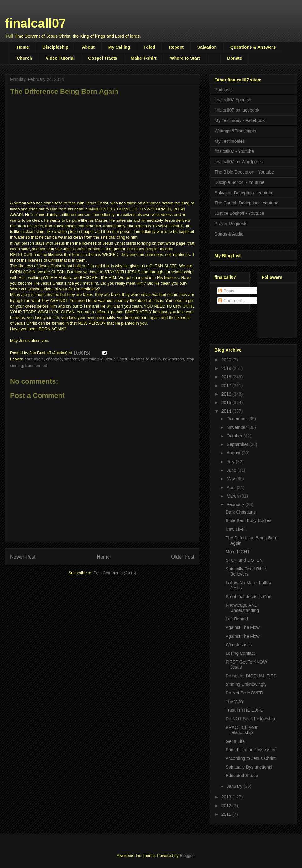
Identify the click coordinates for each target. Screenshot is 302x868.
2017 (227, 386)
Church (24, 58)
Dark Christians (241, 512)
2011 (227, 814)
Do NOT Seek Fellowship (250, 719)
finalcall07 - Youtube (234, 151)
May (231, 479)
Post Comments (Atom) (115, 573)
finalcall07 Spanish (233, 100)
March (233, 496)
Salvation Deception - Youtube (244, 193)
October (235, 436)
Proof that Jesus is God (249, 597)
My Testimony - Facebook (240, 120)
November (237, 427)
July (231, 462)
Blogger (187, 856)
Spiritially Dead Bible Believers (246, 572)
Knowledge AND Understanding (242, 608)
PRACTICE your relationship (242, 730)
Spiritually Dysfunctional (249, 767)
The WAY (235, 702)
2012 (227, 806)
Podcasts (224, 90)
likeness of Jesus (145, 359)
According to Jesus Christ (251, 758)
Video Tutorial (60, 58)
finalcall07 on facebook (237, 110)
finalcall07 (35, 23)
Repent (176, 47)
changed (54, 359)
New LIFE (235, 529)
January (235, 786)
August (234, 453)
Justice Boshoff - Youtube (239, 213)
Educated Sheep (242, 776)
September (238, 444)
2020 (227, 360)
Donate (235, 58)
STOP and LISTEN (244, 560)
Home (23, 47)
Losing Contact (240, 653)
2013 (227, 797)
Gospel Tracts (103, 58)
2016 (227, 394)
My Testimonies (230, 141)
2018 (227, 377)
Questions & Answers (253, 47)
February (236, 504)
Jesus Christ (116, 359)
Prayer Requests (231, 224)
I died (150, 47)
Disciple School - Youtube (240, 182)
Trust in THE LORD (245, 710)
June (232, 470)
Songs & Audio (229, 234)
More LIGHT (238, 552)
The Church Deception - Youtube (246, 203)
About (88, 47)
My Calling (119, 47)
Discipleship (55, 47)
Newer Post (23, 557)
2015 (227, 403)
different (71, 359)
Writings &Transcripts (235, 131)
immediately (92, 359)
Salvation (207, 47)
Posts (226, 291)
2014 (227, 411)
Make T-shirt (144, 58)
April (232, 487)
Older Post (183, 557)
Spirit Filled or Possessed (250, 750)
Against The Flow (243, 627)
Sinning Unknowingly (246, 684)
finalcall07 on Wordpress (239, 162)
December (237, 419)
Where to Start (185, 58)
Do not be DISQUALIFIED (251, 676)
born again (34, 359)
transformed (36, 366)
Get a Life (235, 741)
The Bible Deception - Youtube (244, 172)
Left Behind (237, 619)
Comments (232, 301)
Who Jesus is (239, 645)
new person (173, 359)
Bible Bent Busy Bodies (249, 520)
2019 (227, 368)
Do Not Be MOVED (244, 693)
